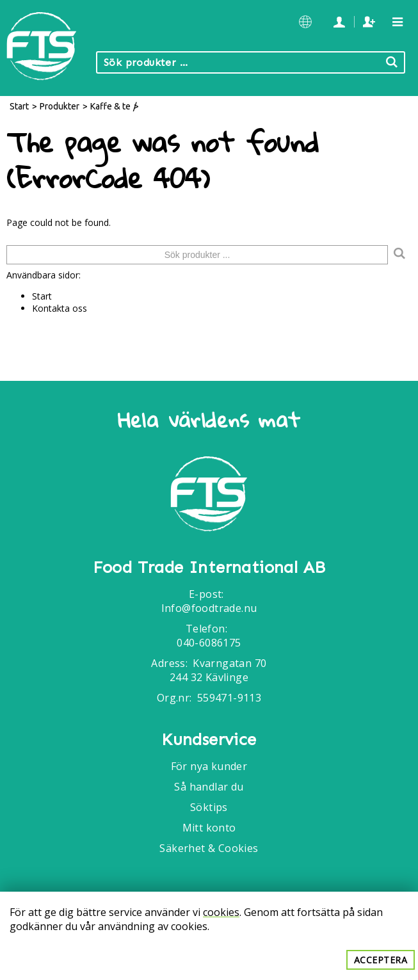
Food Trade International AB (209, 568)
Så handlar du (209, 787)
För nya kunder (209, 766)
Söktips (209, 807)
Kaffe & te (110, 106)
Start (19, 106)
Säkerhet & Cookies (209, 848)
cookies (221, 912)
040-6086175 (209, 643)
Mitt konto (209, 828)
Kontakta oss (60, 308)
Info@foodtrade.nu (209, 608)
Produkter (60, 106)
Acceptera (381, 960)
